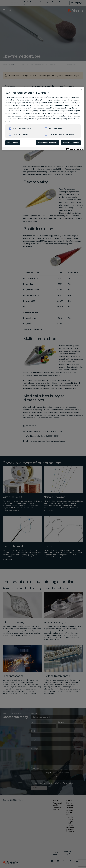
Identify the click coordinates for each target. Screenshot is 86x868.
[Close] (81, 89)
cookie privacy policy (64, 119)
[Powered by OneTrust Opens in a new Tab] (74, 149)
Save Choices (13, 143)
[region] (43, 118)
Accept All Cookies (71, 143)
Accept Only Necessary (48, 143)
